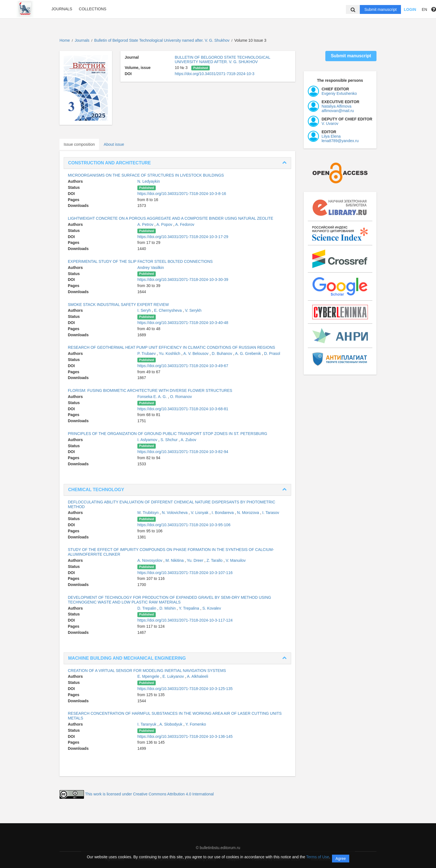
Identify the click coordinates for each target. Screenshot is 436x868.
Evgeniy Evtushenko (339, 93)
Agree (340, 859)
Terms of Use (318, 857)
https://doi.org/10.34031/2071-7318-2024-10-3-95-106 (184, 525)
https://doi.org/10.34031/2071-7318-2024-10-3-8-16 (182, 194)
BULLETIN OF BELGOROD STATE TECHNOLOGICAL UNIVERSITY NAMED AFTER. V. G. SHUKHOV (222, 60)
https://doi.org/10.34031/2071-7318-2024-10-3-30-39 (183, 280)
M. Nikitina (175, 560)
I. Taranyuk (147, 724)
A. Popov (165, 224)
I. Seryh (145, 310)
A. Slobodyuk (171, 724)
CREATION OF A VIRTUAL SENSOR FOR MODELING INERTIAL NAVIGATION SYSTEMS (147, 671)
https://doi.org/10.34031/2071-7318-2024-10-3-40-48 (183, 323)
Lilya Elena (331, 136)
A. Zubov (189, 440)
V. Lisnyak (200, 513)
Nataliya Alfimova (337, 106)
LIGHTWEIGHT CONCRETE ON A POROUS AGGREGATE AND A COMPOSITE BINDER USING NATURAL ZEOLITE (171, 218)
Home (65, 40)
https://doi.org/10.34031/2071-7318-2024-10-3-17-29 (183, 237)
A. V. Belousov (196, 353)
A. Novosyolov (150, 560)
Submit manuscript (380, 9)
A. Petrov (146, 224)
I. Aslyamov (148, 440)
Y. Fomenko (196, 724)
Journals (62, 9)
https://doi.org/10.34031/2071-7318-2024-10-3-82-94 (183, 452)
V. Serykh (193, 310)
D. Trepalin (147, 608)
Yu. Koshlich (170, 353)
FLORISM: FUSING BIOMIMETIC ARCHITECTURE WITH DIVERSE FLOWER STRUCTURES (150, 390)
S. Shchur (169, 440)
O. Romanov (181, 397)
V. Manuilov (236, 560)
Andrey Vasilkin (151, 268)
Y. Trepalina (189, 608)
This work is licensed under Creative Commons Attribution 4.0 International (149, 794)
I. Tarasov (271, 513)
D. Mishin (168, 608)
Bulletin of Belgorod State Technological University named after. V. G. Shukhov (162, 40)
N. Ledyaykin (149, 181)
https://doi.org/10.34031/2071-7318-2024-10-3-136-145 (185, 736)
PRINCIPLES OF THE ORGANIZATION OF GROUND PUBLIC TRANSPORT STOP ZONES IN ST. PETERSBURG (168, 434)
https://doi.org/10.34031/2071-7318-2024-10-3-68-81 (183, 409)
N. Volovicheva (175, 513)
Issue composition (79, 144)
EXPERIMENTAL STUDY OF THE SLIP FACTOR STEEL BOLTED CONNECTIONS (140, 261)
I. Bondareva (223, 513)
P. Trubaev (147, 353)
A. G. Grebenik (249, 353)
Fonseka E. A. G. (153, 397)
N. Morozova (248, 513)
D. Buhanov (223, 353)
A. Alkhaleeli (197, 676)
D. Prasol (272, 353)
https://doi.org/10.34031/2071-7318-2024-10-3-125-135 (185, 689)
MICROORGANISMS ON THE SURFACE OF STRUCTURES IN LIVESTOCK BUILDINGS (146, 175)
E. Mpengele (149, 676)
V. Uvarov (330, 123)
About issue (114, 144)
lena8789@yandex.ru (340, 141)
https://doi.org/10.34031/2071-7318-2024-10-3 (214, 74)
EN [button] (424, 9)
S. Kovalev (212, 608)
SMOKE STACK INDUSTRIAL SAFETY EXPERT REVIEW (118, 305)
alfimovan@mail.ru (338, 111)
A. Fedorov (185, 224)
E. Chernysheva (169, 310)
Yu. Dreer (196, 560)
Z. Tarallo (215, 560)
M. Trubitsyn (148, 513)
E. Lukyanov (174, 676)
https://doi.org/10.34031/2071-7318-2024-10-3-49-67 (183, 366)
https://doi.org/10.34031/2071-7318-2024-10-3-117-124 (185, 620)
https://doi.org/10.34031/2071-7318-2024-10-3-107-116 (185, 573)
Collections (93, 9)
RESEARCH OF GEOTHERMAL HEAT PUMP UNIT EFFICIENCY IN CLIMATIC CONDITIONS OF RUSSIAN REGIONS (171, 347)
